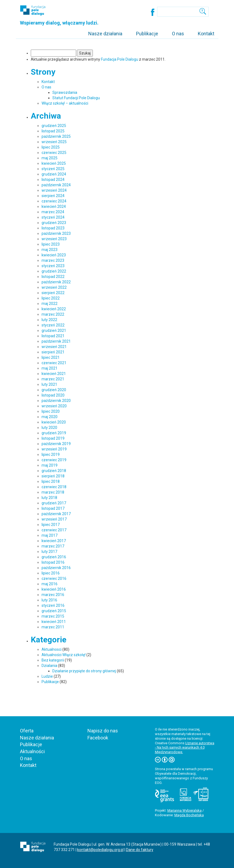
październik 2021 (56, 341)
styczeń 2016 (53, 605)
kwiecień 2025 (54, 163)
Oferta (27, 731)
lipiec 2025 (51, 147)
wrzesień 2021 (54, 347)
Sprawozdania (65, 92)
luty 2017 (49, 552)
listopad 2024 (53, 180)
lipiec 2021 (51, 357)
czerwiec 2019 (54, 460)
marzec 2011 (53, 627)
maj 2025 (50, 158)
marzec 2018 (53, 492)
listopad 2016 (53, 562)
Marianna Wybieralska (184, 810)
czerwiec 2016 (54, 578)
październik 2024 (56, 185)
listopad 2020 (53, 395)
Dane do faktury (140, 850)
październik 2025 (56, 136)
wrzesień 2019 (54, 449)
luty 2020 (49, 428)
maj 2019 (50, 465)
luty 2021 (49, 384)
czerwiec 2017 (54, 530)
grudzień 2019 (54, 433)
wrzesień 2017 (54, 519)
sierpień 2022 (53, 293)
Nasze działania (105, 34)
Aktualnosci (52, 649)
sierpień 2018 (53, 476)
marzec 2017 (53, 546)
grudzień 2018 (54, 471)
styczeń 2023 (53, 266)
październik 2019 (56, 444)
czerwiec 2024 (54, 201)
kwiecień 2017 (54, 541)
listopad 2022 (53, 277)
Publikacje (147, 34)
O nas (178, 34)
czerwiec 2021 (54, 363)
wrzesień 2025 (54, 142)
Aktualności (32, 751)
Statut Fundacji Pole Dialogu (76, 98)
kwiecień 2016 (54, 589)
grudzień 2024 (54, 174)
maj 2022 (50, 304)
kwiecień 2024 (54, 206)
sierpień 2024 (53, 196)
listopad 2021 (53, 336)
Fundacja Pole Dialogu (120, 59)
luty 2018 (49, 498)
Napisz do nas (103, 731)
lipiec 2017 (51, 525)
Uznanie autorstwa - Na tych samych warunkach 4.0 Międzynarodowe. (185, 748)
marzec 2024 (53, 212)
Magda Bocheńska (189, 815)
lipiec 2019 (51, 454)
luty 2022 (49, 320)
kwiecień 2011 (54, 622)
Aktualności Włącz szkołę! (64, 655)
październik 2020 (56, 401)
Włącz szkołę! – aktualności (65, 103)
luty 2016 (49, 600)
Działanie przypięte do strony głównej (84, 671)
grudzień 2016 (54, 557)
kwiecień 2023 (54, 255)
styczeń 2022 (53, 325)
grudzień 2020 (54, 390)
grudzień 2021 (54, 330)
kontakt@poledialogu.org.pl (100, 850)
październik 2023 (56, 233)
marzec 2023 (53, 260)
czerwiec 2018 (54, 487)
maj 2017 (50, 535)
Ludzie (47, 676)
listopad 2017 (53, 508)
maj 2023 (50, 250)
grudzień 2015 (54, 611)
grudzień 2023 (54, 223)
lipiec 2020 (51, 411)
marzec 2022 (53, 314)
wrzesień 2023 (54, 239)
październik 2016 (56, 568)
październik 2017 (56, 514)
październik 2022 (56, 282)
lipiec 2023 (51, 244)
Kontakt (206, 34)
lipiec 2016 (51, 573)
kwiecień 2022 (54, 309)
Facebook (98, 738)
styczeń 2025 (53, 169)
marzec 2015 (53, 616)
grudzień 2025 (54, 126)
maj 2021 (50, 368)
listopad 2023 (53, 228)
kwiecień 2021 (54, 374)
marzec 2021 (53, 379)
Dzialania (49, 666)
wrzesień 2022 (54, 287)
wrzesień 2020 (54, 406)
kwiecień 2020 (54, 422)
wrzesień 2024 (54, 190)
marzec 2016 (53, 595)
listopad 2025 (53, 131)
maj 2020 (50, 417)
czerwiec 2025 (54, 153)
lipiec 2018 (51, 481)
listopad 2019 (53, 438)
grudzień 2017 (54, 503)
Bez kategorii (53, 660)
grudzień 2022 (54, 271)
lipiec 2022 (51, 298)
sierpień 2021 (53, 352)
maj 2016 (50, 584)
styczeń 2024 (53, 217)
